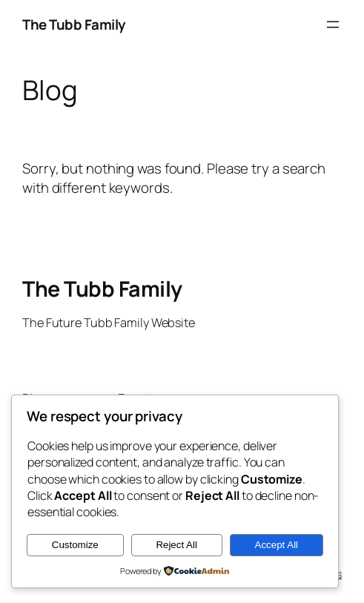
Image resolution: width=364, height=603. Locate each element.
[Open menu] (333, 24)
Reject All (176, 545)
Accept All (277, 545)
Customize (75, 545)
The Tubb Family (74, 24)
